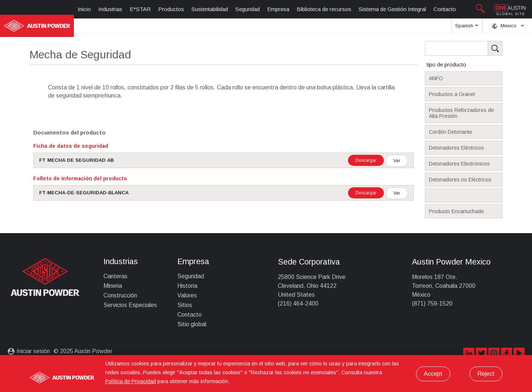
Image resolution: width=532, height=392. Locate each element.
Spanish (467, 28)
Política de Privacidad (131, 381)
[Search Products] (475, 48)
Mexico (508, 26)
